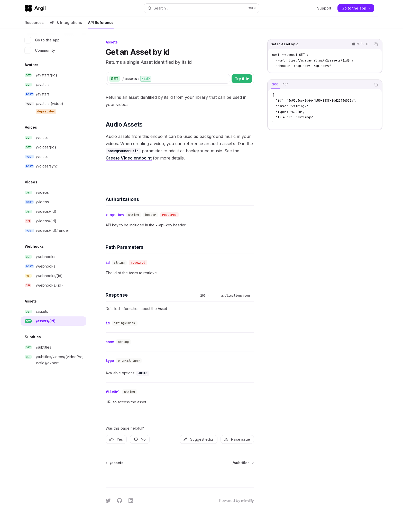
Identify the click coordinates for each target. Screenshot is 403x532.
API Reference (101, 25)
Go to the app (42, 40)
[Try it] (242, 79)
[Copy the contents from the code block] (376, 44)
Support (324, 8)
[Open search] (201, 8)
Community (40, 50)
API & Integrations (66, 25)
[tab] (275, 84)
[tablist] (319, 85)
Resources (34, 25)
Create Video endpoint (129, 158)
